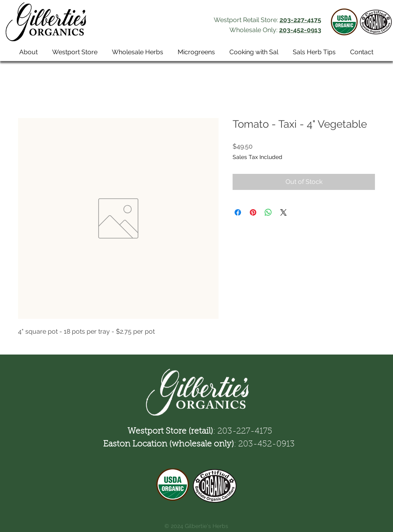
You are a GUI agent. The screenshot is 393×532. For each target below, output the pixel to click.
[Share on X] (284, 212)
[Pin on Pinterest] (253, 212)
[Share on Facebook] (238, 212)
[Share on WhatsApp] (268, 212)
